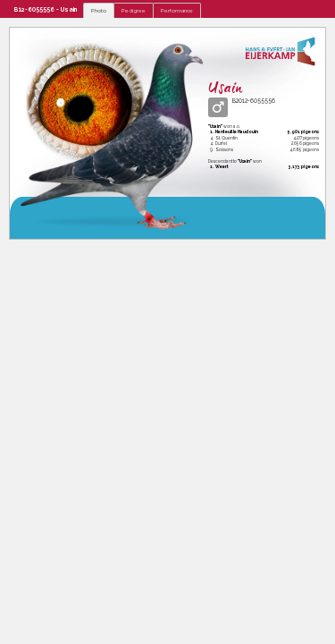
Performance (177, 10)
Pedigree (134, 10)
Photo (99, 10)
